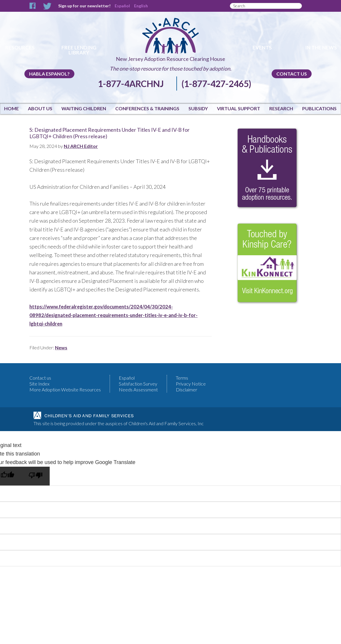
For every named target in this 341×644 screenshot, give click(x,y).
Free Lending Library (79, 50)
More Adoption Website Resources (65, 389)
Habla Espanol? (49, 74)
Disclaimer (187, 389)
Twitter (47, 6)
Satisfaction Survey (138, 384)
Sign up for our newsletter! (84, 6)
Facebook (33, 6)
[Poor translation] (36, 476)
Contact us (292, 74)
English (141, 6)
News (61, 347)
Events (262, 47)
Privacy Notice (191, 384)
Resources (20, 47)
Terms (182, 378)
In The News (321, 47)
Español (122, 6)
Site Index (39, 384)
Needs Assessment (138, 389)
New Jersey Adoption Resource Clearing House (170, 59)
